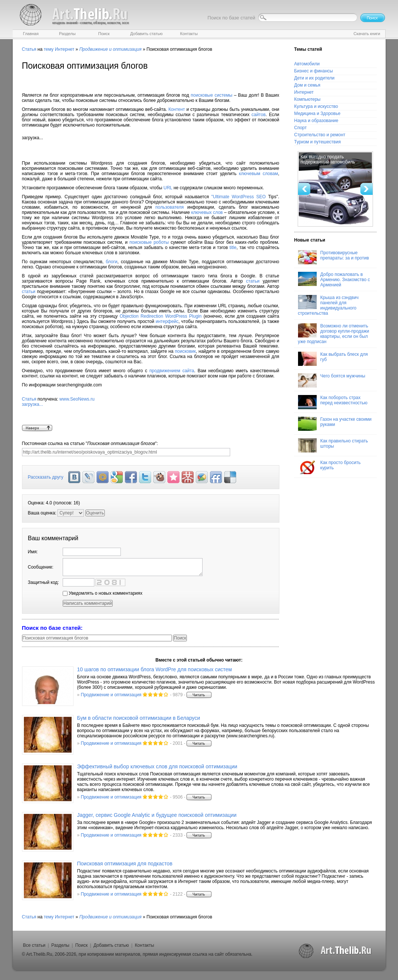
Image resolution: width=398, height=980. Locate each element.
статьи (253, 281)
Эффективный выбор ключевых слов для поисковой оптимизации (157, 766)
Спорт (301, 128)
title (233, 248)
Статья (29, 49)
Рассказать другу (46, 477)
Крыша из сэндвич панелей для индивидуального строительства (328, 305)
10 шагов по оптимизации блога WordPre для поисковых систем (155, 669)
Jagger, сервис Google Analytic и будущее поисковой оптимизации (157, 815)
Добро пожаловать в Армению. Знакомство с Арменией (334, 280)
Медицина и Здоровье (317, 113)
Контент (176, 109)
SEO (261, 197)
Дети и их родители (314, 78)
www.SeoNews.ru (151, 411)
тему (48, 49)
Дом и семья (307, 85)
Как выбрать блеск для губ (333, 359)
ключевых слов (207, 212)
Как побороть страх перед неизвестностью (333, 402)
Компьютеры (308, 99)
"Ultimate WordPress (234, 197)
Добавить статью (111, 945)
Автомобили (307, 64)
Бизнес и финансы (314, 71)
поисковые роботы (149, 242)
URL (168, 188)
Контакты (144, 945)
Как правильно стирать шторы (333, 445)
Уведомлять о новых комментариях (103, 593)
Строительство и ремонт (320, 135)
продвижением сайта (172, 371)
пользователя (170, 207)
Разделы (60, 945)
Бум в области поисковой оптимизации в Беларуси (139, 718)
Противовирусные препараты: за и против (334, 257)
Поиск (82, 945)
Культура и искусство (316, 106)
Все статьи (34, 945)
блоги (112, 262)
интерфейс (167, 321)
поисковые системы (211, 95)
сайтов (258, 115)
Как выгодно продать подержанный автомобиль (328, 159)
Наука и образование (316, 121)
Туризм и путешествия (318, 142)
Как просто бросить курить (329, 467)
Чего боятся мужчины (332, 380)
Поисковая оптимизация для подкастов (125, 864)
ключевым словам (258, 174)
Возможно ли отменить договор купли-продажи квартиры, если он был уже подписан (334, 334)
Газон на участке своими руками (335, 424)
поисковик (185, 351)
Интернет (65, 49)
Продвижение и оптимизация (111, 695)
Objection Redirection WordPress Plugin (161, 316)
